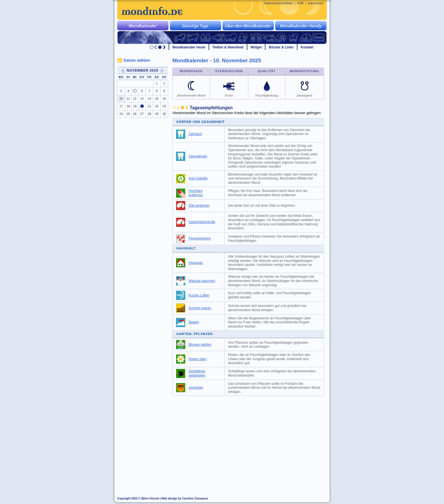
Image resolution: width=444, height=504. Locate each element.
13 (142, 99)
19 (135, 106)
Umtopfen (196, 388)
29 (157, 114)
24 (121, 114)
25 (128, 114)
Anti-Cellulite (198, 178)
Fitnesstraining (200, 238)
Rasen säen (198, 359)
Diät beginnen (199, 206)
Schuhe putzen (200, 308)
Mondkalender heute (189, 47)
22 (157, 106)
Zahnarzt (195, 134)
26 (135, 114)
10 (121, 99)
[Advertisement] (251, 441)
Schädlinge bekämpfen (197, 373)
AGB (300, 3)
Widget (256, 47)
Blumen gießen (200, 345)
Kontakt (307, 47)
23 (164, 106)
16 (164, 99)
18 (128, 106)
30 (164, 114)
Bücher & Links (281, 47)
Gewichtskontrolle (202, 222)
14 (150, 99)
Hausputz (196, 263)
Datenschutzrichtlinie (278, 3)
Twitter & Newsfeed (228, 47)
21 (150, 106)
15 (157, 99)
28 (150, 114)
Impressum (316, 3)
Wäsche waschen (202, 281)
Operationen (198, 156)
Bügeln (194, 322)
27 (142, 114)
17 (121, 106)
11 (128, 99)
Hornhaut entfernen (196, 193)
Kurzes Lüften (199, 295)
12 (135, 99)
